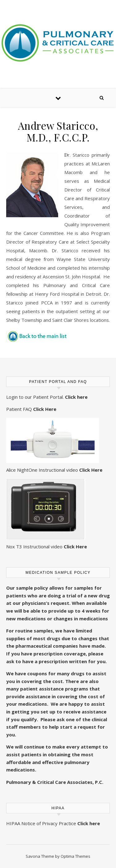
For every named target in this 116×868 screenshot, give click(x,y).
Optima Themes (75, 856)
